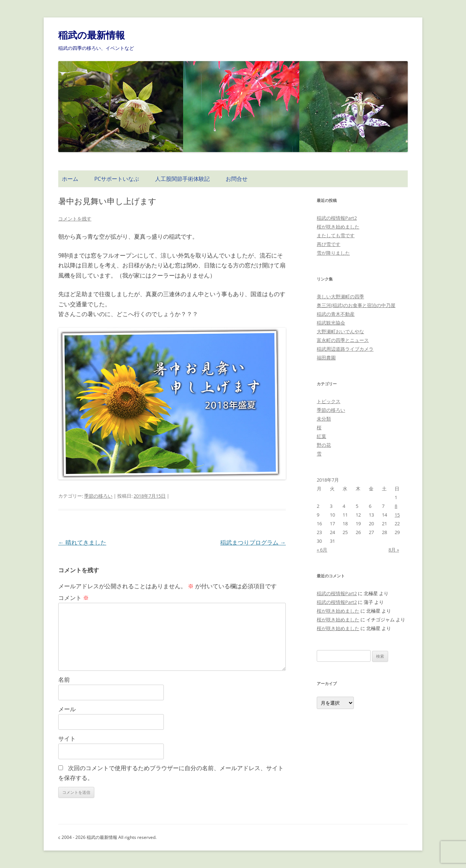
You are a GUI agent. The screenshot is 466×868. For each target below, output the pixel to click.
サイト (67, 738)
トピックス (329, 401)
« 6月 (322, 550)
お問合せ (237, 179)
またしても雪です (336, 235)
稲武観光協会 (331, 323)
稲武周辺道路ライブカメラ (345, 349)
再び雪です (329, 244)
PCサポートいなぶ (117, 179)
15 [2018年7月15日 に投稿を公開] (397, 515)
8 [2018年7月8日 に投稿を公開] (396, 506)
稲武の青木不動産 (336, 314)
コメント (74, 598)
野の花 (324, 445)
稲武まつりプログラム (253, 542)
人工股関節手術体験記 (182, 179)
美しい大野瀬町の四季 (340, 296)
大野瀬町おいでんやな (340, 331)
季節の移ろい (98, 496)
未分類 (324, 419)
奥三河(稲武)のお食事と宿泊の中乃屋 (356, 305)
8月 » (394, 550)
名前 (64, 680)
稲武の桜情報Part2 (337, 218)
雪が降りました (333, 253)
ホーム (70, 179)
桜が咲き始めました (338, 227)
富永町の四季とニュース (343, 340)
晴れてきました (82, 542)
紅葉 (321, 436)
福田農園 (326, 358)
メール (67, 709)
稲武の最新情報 (92, 35)
